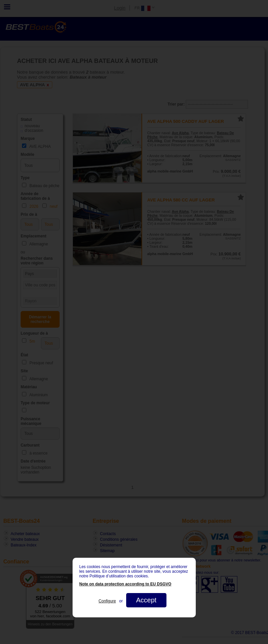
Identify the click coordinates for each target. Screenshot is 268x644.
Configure (107, 601)
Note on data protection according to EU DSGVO (125, 584)
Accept (146, 600)
